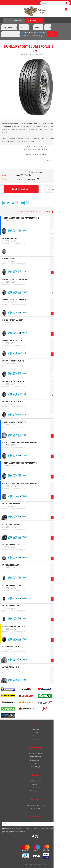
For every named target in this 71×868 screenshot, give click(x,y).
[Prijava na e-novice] (66, 824)
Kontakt (36, 736)
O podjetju (35, 729)
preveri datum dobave (27, 179)
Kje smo (35, 732)
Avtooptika (36, 788)
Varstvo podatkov (35, 757)
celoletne (41, 33)
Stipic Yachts (36, 808)
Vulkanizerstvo (36, 781)
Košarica (65, 9)
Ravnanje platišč (36, 791)
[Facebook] (33, 837)
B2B (35, 763)
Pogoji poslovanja (35, 753)
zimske (32, 33)
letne (25, 33)
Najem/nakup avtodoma (35, 805)
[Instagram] (36, 837)
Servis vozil (35, 784)
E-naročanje (34, 21)
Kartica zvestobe (36, 760)
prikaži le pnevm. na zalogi (33, 36)
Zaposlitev (35, 739)
